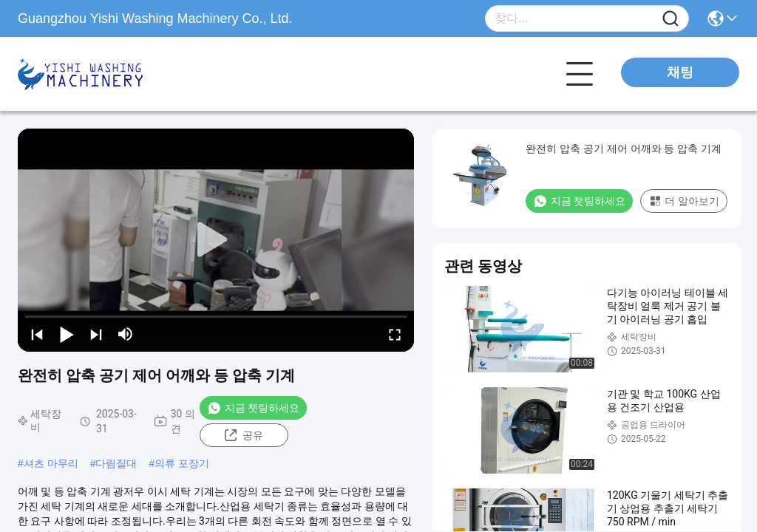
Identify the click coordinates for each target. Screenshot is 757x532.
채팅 (680, 72)
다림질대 (116, 463)
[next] (96, 334)
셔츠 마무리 (51, 463)
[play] (216, 240)
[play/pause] (67, 334)
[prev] (37, 334)
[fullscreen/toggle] (395, 334)
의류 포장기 (182, 463)
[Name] (671, 19)
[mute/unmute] (126, 334)
